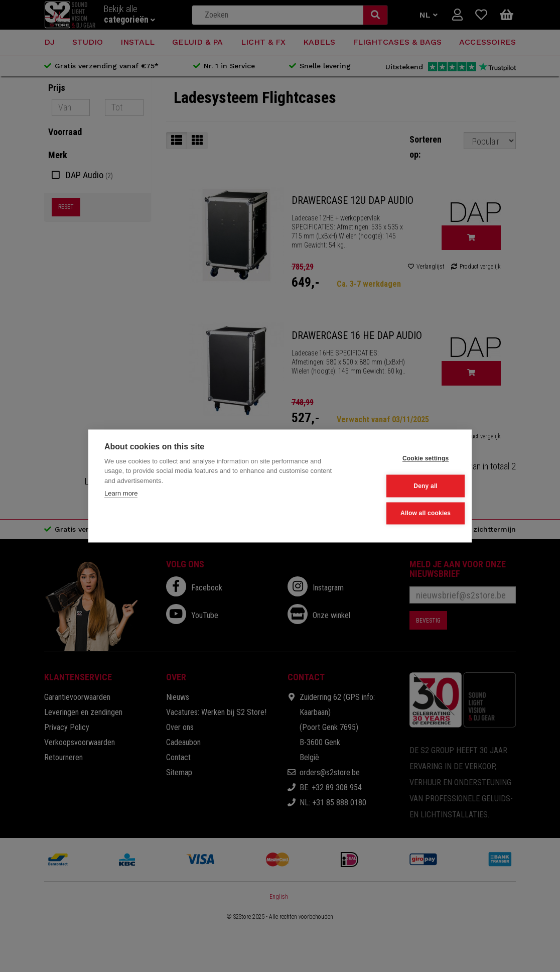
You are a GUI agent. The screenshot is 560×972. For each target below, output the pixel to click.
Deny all (406, 486)
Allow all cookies (406, 513)
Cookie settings (406, 459)
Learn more (121, 494)
